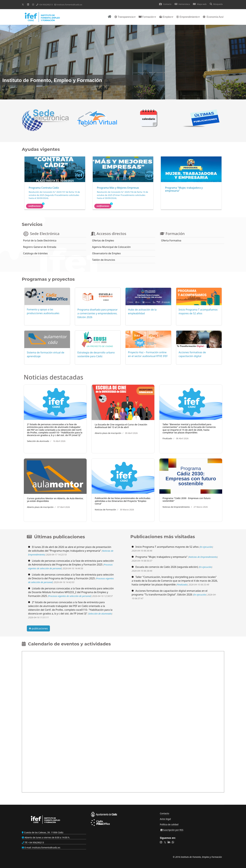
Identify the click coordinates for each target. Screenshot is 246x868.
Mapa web (200, 4)
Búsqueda (216, 4)
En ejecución (206, 547)
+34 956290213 (46, 5)
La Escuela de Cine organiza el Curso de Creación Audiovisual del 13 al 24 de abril (121, 426)
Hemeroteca (182, 4)
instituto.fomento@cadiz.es (69, 5)
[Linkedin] (28, 4)
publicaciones (38, 628)
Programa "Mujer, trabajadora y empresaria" (184, 189)
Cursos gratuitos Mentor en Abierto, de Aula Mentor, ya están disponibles (55, 500)
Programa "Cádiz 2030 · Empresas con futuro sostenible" (187, 500)
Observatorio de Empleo (106, 253)
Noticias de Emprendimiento (176, 507)
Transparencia (124, 17)
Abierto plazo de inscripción (108, 433)
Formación (146, 17)
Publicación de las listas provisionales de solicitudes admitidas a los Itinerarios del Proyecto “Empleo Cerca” (123, 501)
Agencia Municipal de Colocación (111, 247)
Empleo (165, 17)
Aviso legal (165, 819)
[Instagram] (33, 4)
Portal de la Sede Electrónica (40, 240)
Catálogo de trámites (35, 253)
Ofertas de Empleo (103, 240)
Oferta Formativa (171, 240)
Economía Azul (213, 17)
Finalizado (167, 438)
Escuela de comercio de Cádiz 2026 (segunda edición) (167, 567)
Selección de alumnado (38, 441)
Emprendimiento (187, 17)
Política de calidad (169, 824)
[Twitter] (23, 4)
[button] (161, 842)
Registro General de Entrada (40, 247)
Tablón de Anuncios (104, 260)
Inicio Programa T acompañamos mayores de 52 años (167, 547)
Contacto (165, 4)
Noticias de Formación (105, 510)
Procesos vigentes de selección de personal (70, 596)
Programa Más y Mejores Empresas (118, 188)
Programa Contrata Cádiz (44, 188)
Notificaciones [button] (36, 206)
